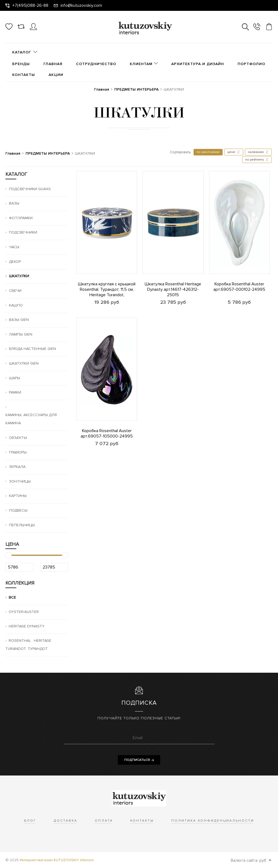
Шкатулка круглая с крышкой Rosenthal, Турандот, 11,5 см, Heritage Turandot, (107, 289)
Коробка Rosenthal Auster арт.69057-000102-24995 (239, 287)
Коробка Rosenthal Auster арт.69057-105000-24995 (107, 433)
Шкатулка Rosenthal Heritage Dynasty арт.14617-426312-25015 (173, 289)
